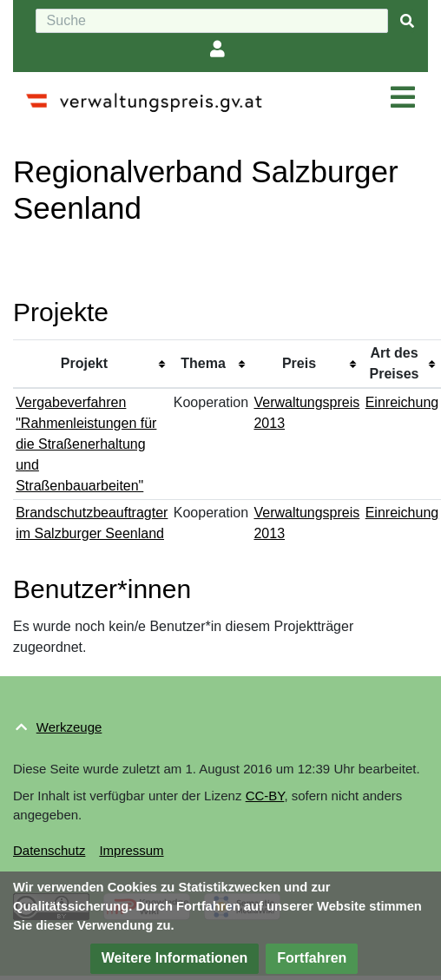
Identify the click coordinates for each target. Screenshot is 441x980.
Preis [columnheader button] (299, 363)
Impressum (131, 850)
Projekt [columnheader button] (84, 363)
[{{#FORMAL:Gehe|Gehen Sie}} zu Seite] (407, 21)
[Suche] (212, 21)
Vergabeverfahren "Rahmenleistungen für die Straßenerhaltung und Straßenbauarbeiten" (86, 444)
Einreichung (402, 402)
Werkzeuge (69, 727)
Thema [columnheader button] (203, 363)
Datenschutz (49, 850)
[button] (175, 959)
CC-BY (265, 796)
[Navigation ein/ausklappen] (403, 98)
